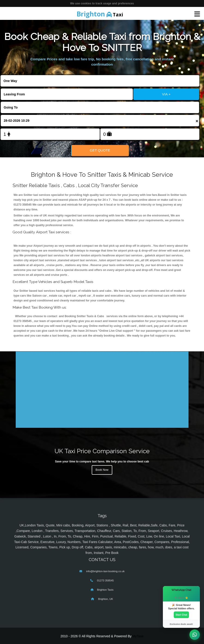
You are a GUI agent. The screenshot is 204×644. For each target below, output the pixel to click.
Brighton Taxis (105, 590)
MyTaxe (138, 636)
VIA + (166, 94)
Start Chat (181, 615)
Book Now (102, 470)
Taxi (100, 14)
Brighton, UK (105, 599)
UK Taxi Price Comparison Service (102, 451)
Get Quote (100, 150)
